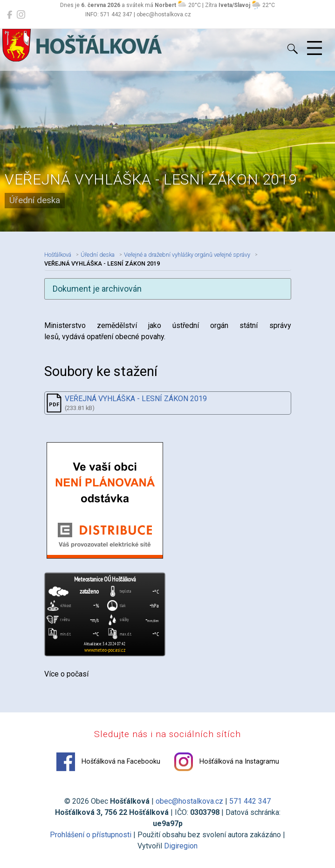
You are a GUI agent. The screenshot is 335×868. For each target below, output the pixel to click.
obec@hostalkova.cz (189, 801)
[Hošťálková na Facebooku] (10, 15)
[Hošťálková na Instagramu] (21, 15)
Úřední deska (98, 255)
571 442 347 (250, 801)
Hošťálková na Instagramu (227, 762)
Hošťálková (58, 255)
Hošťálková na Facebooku (108, 762)
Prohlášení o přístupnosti (91, 835)
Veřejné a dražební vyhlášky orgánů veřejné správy (187, 255)
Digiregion (181, 846)
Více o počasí (66, 674)
